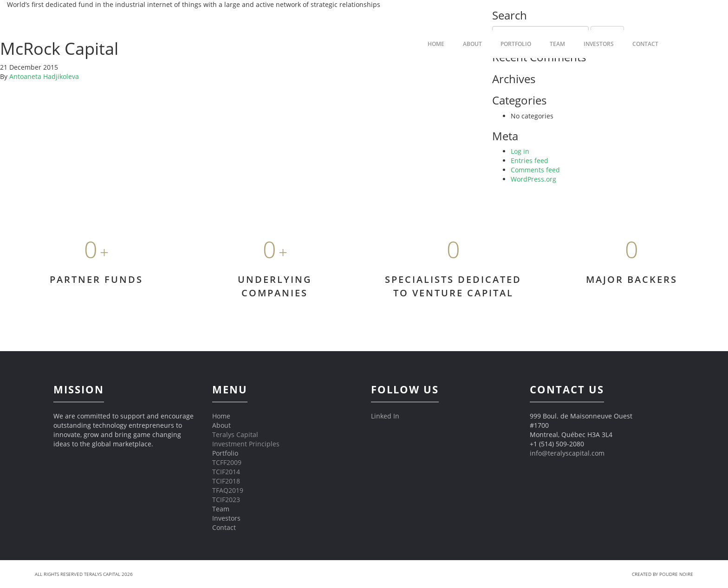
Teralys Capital (235, 434)
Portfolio (516, 44)
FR (686, 44)
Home (221, 416)
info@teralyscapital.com (567, 453)
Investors (599, 44)
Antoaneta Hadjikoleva (44, 76)
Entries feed (530, 160)
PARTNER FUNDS (96, 279)
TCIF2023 (226, 500)
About (221, 425)
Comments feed (535, 170)
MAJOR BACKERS (632, 279)
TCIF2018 (226, 481)
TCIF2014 (226, 472)
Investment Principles (246, 444)
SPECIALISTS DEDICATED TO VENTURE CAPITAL (453, 286)
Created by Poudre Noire (663, 574)
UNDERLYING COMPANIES (275, 286)
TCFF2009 (227, 462)
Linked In (385, 416)
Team (557, 44)
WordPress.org (533, 179)
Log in (520, 151)
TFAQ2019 (228, 490)
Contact (645, 44)
